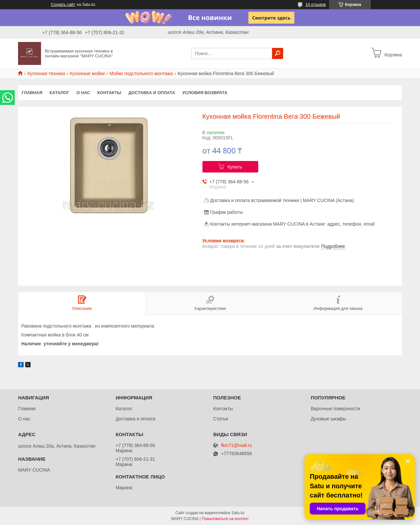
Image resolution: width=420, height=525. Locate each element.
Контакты (109, 93)
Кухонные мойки (87, 73)
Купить (235, 167)
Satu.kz (238, 513)
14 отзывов (316, 5)
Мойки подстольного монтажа (141, 73)
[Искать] (278, 53)
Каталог (59, 93)
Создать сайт (63, 5)
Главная (32, 93)
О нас (83, 93)
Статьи (221, 419)
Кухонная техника (46, 73)
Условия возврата (205, 93)
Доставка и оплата (152, 93)
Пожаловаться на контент (225, 519)
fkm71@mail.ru (237, 445)
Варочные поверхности (336, 409)
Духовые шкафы (328, 419)
